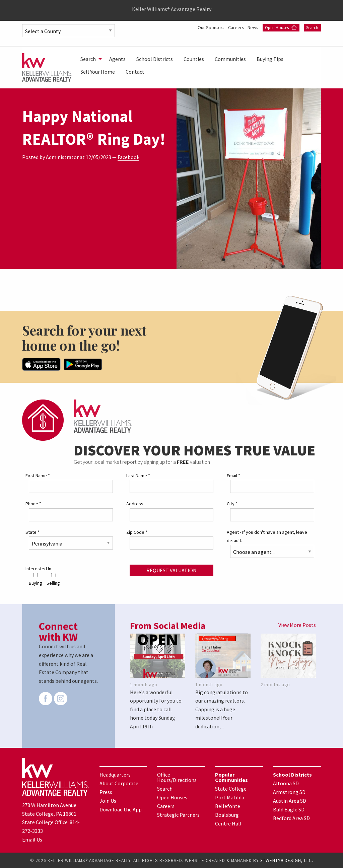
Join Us (108, 800)
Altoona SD (286, 783)
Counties (194, 59)
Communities (230, 59)
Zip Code (137, 532)
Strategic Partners (178, 814)
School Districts (155, 59)
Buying (36, 579)
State (32, 532)
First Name (38, 475)
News (253, 27)
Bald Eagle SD (289, 809)
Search (312, 28)
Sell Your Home (98, 72)
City (232, 504)
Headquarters (115, 774)
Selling (53, 579)
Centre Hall (228, 823)
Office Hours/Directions (177, 777)
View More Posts (297, 625)
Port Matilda (230, 797)
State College (231, 788)
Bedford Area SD (291, 818)
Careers (235, 27)
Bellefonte (228, 806)
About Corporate (119, 783)
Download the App (121, 809)
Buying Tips (270, 59)
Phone (33, 504)
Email (233, 475)
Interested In (38, 568)
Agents (117, 59)
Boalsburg (227, 814)
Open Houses (281, 28)
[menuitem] (89, 59)
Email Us (32, 839)
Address (135, 504)
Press (106, 792)
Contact (135, 72)
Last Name (138, 475)
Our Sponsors (209, 27)
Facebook (128, 157)
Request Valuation (171, 570)
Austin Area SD (290, 800)
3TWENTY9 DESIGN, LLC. (287, 860)
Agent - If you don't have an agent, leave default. (267, 536)
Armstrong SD (289, 792)
